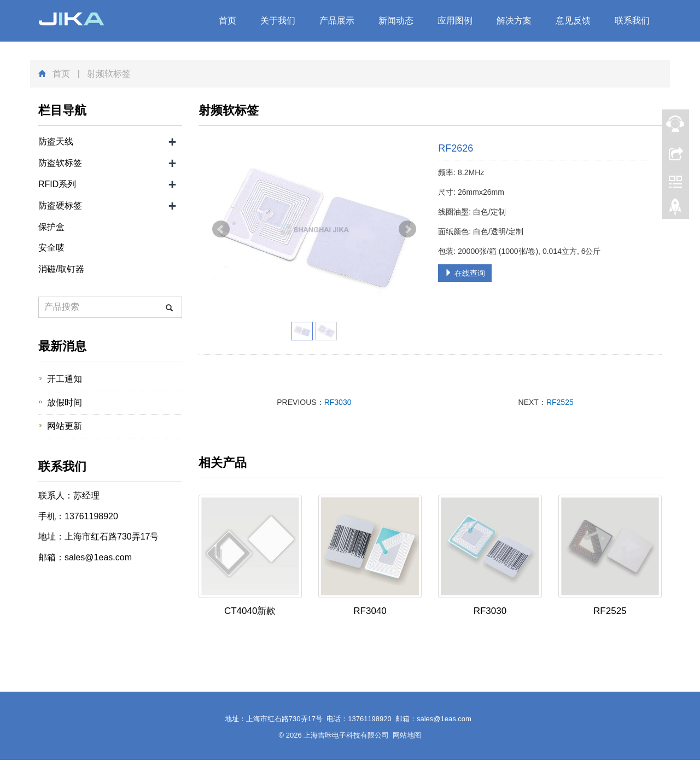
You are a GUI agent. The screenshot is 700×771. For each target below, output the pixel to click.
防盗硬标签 (60, 205)
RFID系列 (57, 184)
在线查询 (465, 273)
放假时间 (65, 402)
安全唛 (51, 248)
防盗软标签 (60, 163)
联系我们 (632, 21)
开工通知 (65, 379)
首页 (227, 21)
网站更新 (65, 426)
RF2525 (560, 402)
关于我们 (278, 21)
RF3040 (370, 611)
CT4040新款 (250, 611)
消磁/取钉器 (61, 269)
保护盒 (51, 227)
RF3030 (338, 402)
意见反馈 (573, 21)
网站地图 (407, 735)
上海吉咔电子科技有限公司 (346, 735)
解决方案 (514, 21)
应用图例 (455, 21)
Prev (221, 229)
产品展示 (337, 21)
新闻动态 (396, 21)
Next (407, 229)
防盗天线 (56, 141)
